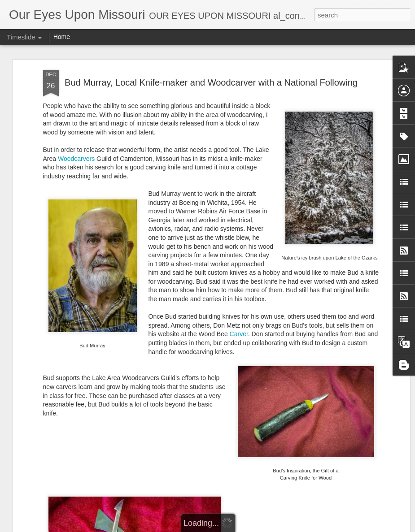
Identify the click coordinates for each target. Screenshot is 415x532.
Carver (239, 333)
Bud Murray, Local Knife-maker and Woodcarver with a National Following (211, 82)
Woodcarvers (76, 158)
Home (62, 37)
